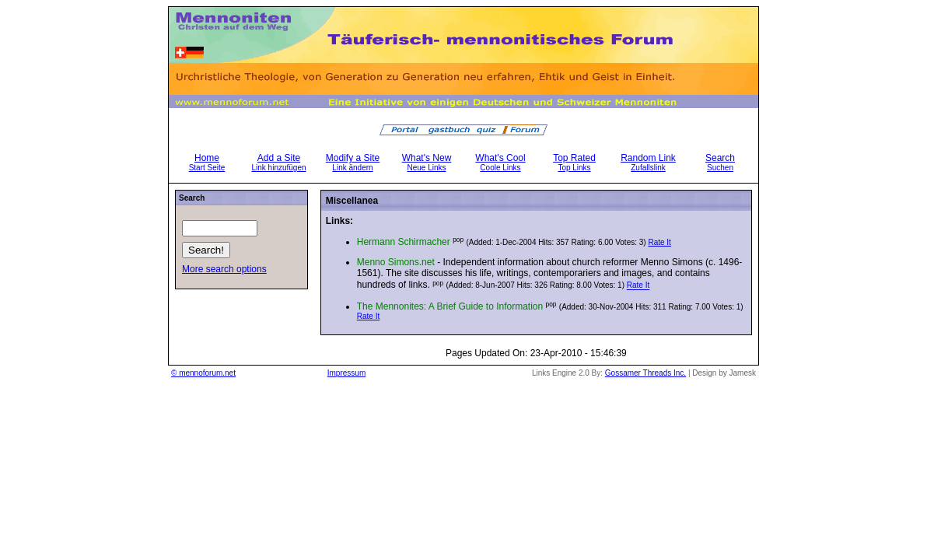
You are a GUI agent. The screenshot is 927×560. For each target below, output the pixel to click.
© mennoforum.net (203, 373)
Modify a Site (353, 162)
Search (720, 162)
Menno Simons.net (396, 262)
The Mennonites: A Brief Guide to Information (450, 306)
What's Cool (500, 162)
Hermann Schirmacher (404, 242)
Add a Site (278, 162)
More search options (224, 269)
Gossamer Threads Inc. (645, 373)
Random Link (648, 162)
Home (207, 162)
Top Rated (574, 162)
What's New (427, 162)
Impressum (346, 373)
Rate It (659, 242)
